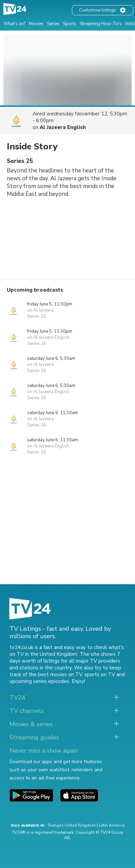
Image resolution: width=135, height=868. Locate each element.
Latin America (112, 825)
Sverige (55, 825)
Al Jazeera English (63, 127)
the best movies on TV (55, 675)
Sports (70, 24)
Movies (36, 24)
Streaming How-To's (101, 24)
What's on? (14, 24)
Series (53, 24)
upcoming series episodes (39, 681)
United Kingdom (80, 825)
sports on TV (100, 675)
